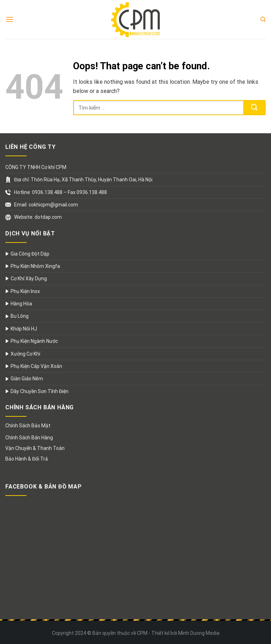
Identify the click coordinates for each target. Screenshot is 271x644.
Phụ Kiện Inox (25, 291)
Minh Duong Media (199, 633)
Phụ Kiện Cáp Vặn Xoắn (36, 366)
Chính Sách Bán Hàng (29, 438)
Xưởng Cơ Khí (25, 354)
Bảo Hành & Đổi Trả (27, 459)
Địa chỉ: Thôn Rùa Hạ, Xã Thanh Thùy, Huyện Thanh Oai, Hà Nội (83, 180)
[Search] (263, 19)
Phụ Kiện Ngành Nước (34, 341)
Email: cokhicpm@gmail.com (46, 205)
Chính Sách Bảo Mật (28, 426)
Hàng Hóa (21, 304)
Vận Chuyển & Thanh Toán (35, 448)
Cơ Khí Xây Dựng (29, 279)
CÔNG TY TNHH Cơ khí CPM (36, 167)
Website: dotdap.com (38, 217)
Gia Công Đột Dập (30, 254)
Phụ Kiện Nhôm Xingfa (35, 266)
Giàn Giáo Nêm (27, 379)
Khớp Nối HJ (24, 329)
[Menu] (10, 19)
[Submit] (254, 108)
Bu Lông (20, 316)
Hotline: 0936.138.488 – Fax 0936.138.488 (61, 192)
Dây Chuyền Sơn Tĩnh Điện (40, 391)
